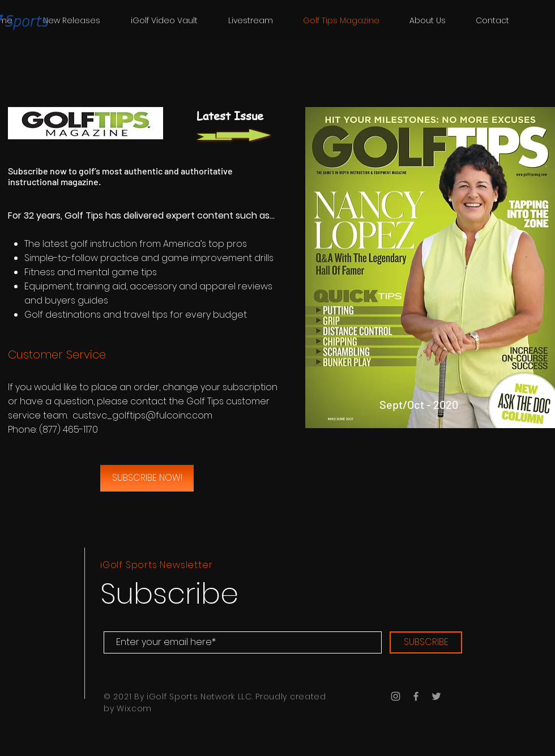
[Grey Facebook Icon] (416, 696)
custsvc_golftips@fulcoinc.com (142, 415)
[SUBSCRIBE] (426, 642)
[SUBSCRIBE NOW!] (147, 478)
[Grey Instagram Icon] (396, 696)
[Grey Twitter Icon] (436, 696)
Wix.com (134, 708)
